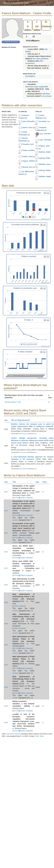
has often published (41, 59)
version (15, 520)
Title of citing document (21, 420)
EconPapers (30, 76)
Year (7, 420)
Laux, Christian (45, 140)
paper (35, 434)
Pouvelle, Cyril (28, 144)
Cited (45, 482)
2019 (6, 706)
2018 (6, 602)
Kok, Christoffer (29, 121)
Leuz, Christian (45, 134)
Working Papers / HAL (13, 402)
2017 (6, 492)
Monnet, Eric (27, 167)
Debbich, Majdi (45, 176)
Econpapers (24, 434)
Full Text (16, 498)
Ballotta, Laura (45, 164)
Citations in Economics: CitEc (16, 3)
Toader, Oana (28, 156)
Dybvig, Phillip (45, 170)
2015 (6, 552)
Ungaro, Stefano (29, 161)
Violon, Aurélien (29, 150)
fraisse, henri (27, 127)
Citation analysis (26, 498)
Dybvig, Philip (45, 158)
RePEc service (15, 734)
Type (38, 482)
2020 (6, 722)
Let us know (46, 96)
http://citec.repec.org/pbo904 (37, 87)
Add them (46, 94)
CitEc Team (39, 736)
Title (15, 482)
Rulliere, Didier (45, 152)
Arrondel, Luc (44, 121)
